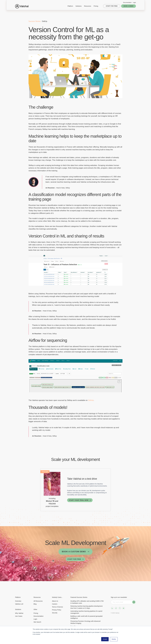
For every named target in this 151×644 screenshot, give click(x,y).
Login (134, 3)
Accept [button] (105, 639)
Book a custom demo (74, 552)
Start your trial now (79, 500)
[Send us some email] (124, 608)
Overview (18, 601)
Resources (88, 6)
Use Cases (19, 616)
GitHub (91, 400)
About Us (55, 601)
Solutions (79, 6)
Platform (70, 6)
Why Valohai (19, 613)
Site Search (37, 622)
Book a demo (129, 6)
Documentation (127, 3)
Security (55, 613)
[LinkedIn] (112, 608)
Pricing (96, 6)
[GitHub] (120, 608)
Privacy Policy (57, 610)
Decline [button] (114, 639)
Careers (55, 604)
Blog (35, 604)
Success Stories (35, 21)
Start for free (112, 6)
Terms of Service (57, 607)
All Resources (38, 601)
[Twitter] (116, 608)
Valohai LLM (19, 604)
